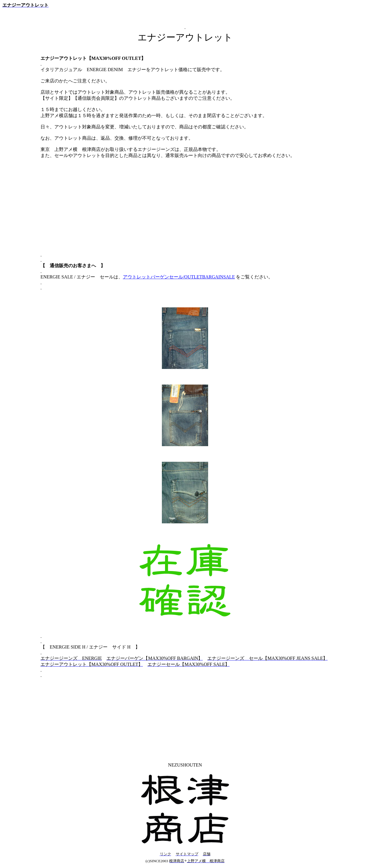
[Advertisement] (185, 211)
